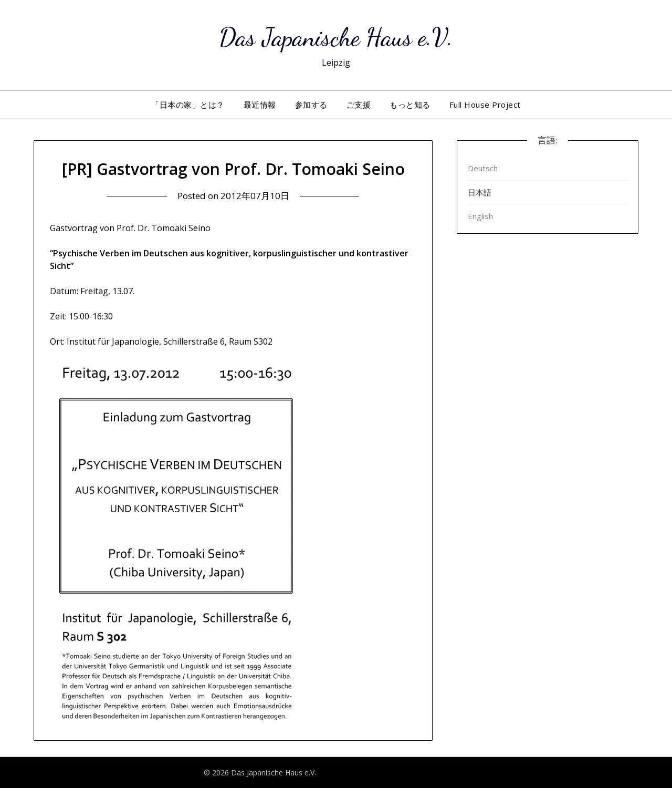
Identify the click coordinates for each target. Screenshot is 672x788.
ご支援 (359, 105)
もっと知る (410, 105)
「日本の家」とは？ (188, 105)
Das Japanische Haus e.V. (336, 37)
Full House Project (485, 105)
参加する (311, 105)
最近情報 (260, 105)
